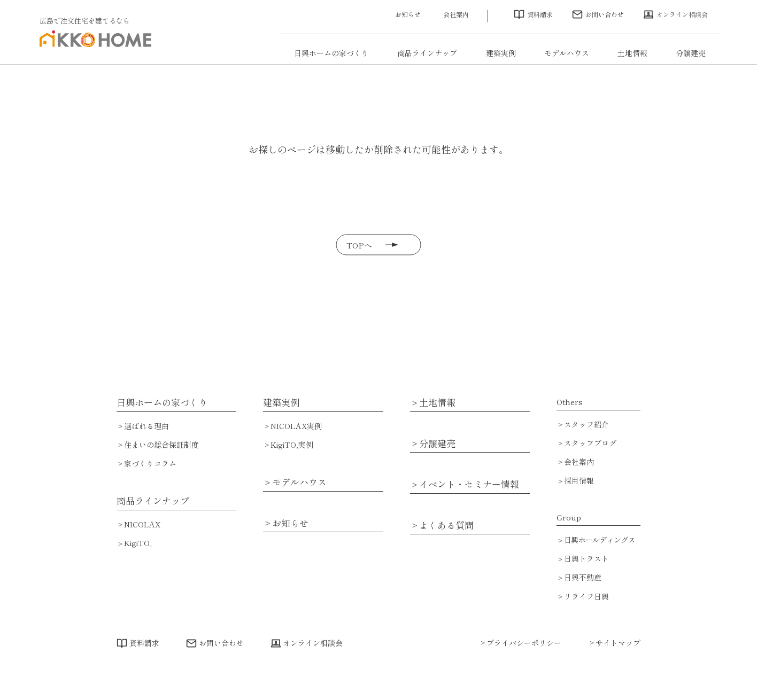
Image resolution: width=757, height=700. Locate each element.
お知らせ (408, 14)
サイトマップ (618, 643)
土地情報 (632, 53)
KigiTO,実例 (292, 445)
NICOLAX (142, 524)
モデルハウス (567, 53)
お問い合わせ (605, 14)
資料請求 (540, 14)
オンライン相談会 (682, 14)
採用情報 (579, 480)
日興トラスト (586, 558)
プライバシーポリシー (524, 643)
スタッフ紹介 (586, 424)
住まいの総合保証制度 (161, 445)
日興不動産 (583, 577)
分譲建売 (691, 53)
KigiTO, (138, 543)
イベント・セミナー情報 (469, 484)
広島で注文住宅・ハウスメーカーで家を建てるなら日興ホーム (95, 46)
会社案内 (456, 14)
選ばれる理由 (146, 426)
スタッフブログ (590, 443)
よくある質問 (446, 525)
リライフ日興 (586, 596)
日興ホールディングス (600, 540)
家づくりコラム (150, 463)
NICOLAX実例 (296, 426)
